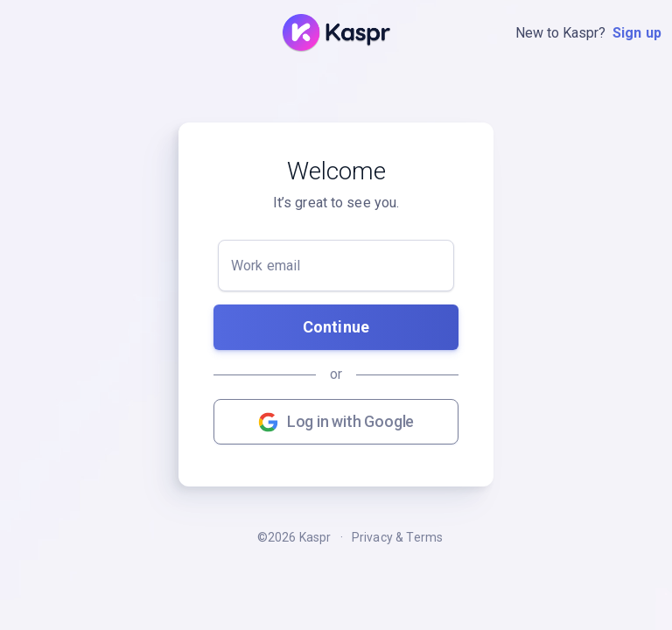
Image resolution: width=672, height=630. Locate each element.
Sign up (637, 33)
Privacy (372, 537)
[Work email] (336, 266)
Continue (336, 327)
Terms (424, 537)
